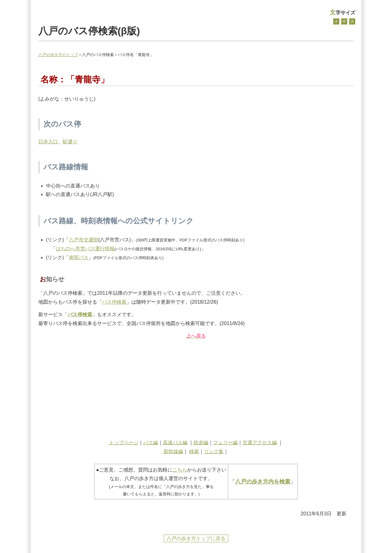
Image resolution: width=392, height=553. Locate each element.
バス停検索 (114, 302)
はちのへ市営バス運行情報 (85, 249)
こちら (180, 470)
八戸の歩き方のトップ (58, 55)
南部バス (79, 258)
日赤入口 (48, 142)
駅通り (70, 142)
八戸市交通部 (84, 240)
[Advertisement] (196, 388)
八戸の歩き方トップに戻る (196, 538)
